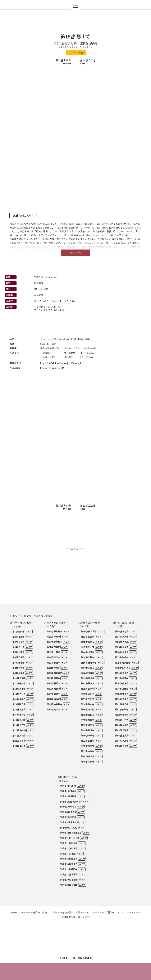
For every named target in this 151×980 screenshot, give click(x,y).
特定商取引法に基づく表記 (75, 917)
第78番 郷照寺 (122, 694)
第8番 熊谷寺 (19, 668)
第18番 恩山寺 (19, 720)
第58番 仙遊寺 (88, 725)
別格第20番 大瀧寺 (69, 885)
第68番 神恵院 (122, 642)
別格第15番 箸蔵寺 (69, 859)
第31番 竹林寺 (53, 668)
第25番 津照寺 (53, 637)
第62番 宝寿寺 (88, 746)
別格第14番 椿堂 (68, 854)
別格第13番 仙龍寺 (69, 848)
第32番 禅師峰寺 (54, 673)
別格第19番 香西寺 (69, 880)
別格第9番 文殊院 (68, 828)
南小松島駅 (70, 353)
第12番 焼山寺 (19, 689)
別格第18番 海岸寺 (69, 874)
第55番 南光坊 (87, 709)
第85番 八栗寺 (122, 730)
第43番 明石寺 (88, 647)
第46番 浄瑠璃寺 (89, 663)
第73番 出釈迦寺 (123, 668)
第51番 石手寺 (87, 689)
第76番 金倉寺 (122, 683)
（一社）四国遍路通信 (80, 958)
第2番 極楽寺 (18, 637)
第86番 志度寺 (122, 735)
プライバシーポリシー (129, 912)
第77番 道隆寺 (122, 689)
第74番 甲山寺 (122, 673)
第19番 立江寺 (19, 725)
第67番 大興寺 (122, 637)
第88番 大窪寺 (122, 746)
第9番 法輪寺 (19, 673)
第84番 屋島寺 (122, 725)
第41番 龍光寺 (87, 637)
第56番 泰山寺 (88, 715)
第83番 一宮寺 (122, 720)
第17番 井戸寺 (19, 715)
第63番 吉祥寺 (88, 751)
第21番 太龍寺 (19, 735)
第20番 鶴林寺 (19, 730)
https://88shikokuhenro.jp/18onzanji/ (61, 363)
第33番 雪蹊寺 (53, 678)
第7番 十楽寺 (18, 663)
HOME (14, 912)
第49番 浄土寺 (88, 678)
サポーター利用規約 (103, 912)
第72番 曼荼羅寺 (123, 663)
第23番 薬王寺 (19, 746)
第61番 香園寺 (87, 741)
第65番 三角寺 (88, 761)
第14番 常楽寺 (19, 699)
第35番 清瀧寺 (53, 689)
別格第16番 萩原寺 (69, 864)
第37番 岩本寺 (53, 699)
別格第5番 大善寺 (68, 807)
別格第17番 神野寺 (69, 869)
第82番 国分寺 (122, 704)
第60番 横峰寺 (88, 735)
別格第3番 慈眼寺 (68, 796)
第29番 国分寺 (53, 657)
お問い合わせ (82, 912)
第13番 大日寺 (19, 694)
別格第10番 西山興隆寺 (71, 833)
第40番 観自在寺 (89, 631)
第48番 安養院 (88, 673)
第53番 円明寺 (87, 699)
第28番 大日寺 (53, 652)
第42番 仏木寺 (88, 642)
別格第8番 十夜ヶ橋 (69, 822)
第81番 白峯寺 (122, 709)
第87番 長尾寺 (122, 741)
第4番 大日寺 (19, 647)
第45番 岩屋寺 (88, 657)
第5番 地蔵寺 (18, 652)
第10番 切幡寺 (19, 678)
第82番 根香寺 (122, 715)
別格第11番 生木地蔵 (70, 838)
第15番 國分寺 (19, 704)
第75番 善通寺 (122, 678)
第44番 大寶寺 (88, 652)
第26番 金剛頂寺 (54, 642)
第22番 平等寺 (19, 741)
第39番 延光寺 (53, 709)
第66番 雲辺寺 (122, 631)
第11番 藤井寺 (19, 683)
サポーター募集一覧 (61, 912)
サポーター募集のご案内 (34, 912)
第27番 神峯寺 (53, 647)
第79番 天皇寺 (122, 699)
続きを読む (75, 253)
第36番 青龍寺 (53, 694)
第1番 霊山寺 (18, 631)
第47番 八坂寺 (88, 668)
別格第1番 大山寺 (68, 786)
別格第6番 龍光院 (68, 812)
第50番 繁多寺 (88, 683)
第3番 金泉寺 (18, 642)
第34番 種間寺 (53, 683)
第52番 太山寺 (87, 694)
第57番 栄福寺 (87, 720)
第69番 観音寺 (122, 647)
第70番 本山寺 (122, 652)
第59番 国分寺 (88, 730)
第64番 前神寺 (88, 756)
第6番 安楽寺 (19, 657)
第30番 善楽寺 (53, 663)
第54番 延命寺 (88, 704)
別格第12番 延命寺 (69, 843)
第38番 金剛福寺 (54, 704)
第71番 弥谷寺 (122, 657)
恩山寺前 (68, 357)
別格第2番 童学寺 (68, 791)
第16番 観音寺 (19, 709)
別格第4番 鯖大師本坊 (70, 802)
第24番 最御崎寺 (54, 631)
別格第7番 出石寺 (68, 817)
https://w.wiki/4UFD (52, 368)
